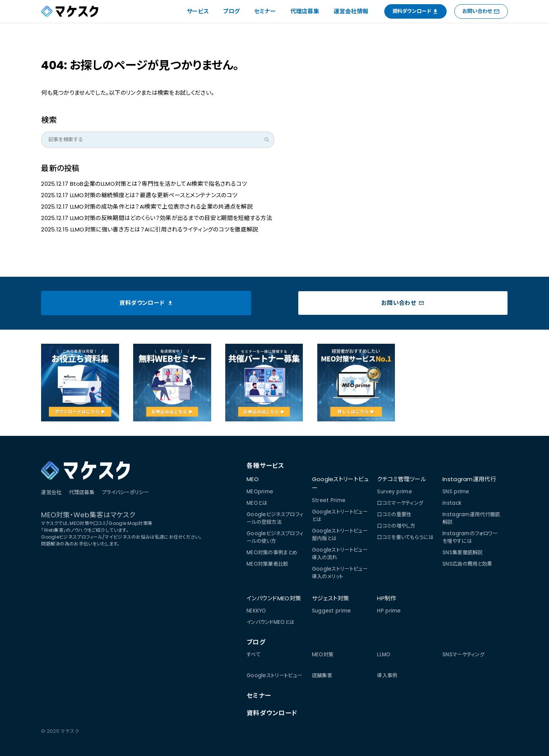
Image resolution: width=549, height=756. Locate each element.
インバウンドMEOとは (270, 622)
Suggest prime (332, 611)
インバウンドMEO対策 (274, 598)
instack (452, 503)
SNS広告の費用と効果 (467, 564)
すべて (254, 655)
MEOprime (260, 492)
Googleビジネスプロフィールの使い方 (275, 537)
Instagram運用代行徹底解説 (471, 518)
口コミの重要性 (394, 514)
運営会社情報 (351, 11)
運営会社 (51, 492)
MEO (253, 479)
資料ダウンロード (272, 713)
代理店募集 (305, 11)
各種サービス (266, 466)
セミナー (265, 11)
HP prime (389, 611)
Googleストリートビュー (341, 483)
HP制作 (387, 598)
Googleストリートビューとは (340, 516)
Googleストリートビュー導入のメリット (340, 573)
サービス (198, 11)
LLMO (384, 655)
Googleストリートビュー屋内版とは (340, 535)
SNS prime (456, 492)
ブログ (231, 11)
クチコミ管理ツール (402, 479)
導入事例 (387, 675)
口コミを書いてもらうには (405, 537)
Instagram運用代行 (469, 479)
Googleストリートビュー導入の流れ (340, 554)
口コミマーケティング (400, 503)
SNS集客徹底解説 (463, 553)
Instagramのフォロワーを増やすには (470, 537)
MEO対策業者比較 (267, 564)
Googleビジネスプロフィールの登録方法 (275, 518)
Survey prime (395, 492)
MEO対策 (323, 655)
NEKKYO (256, 611)
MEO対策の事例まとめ (272, 553)
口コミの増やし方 (396, 526)
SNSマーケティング (463, 655)
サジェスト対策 (331, 598)
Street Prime (329, 500)
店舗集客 (322, 675)
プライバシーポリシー (125, 492)
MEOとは (257, 503)
